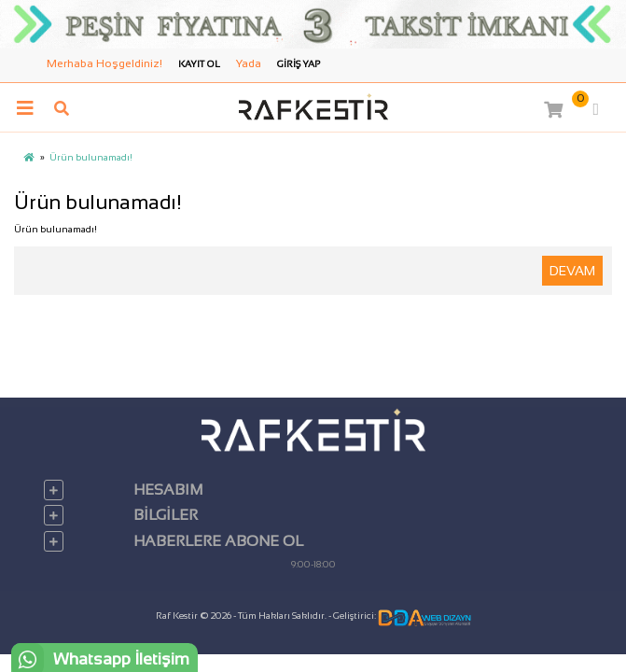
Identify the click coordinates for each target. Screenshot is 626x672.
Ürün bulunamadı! (91, 157)
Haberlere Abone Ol (218, 541)
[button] (565, 109)
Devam (572, 271)
